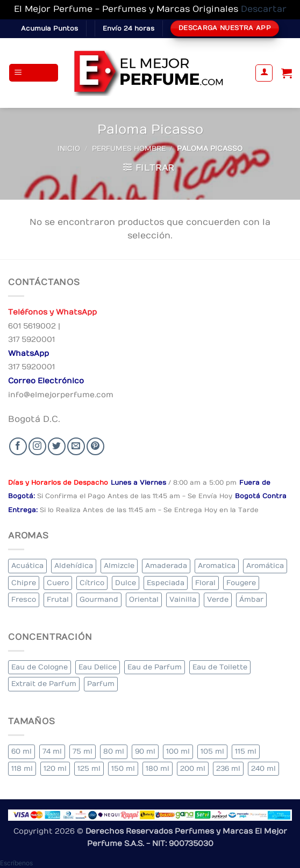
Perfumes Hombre (129, 148)
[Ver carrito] (287, 73)
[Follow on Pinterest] (95, 446)
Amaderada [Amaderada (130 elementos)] (166, 566)
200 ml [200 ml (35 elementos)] (193, 768)
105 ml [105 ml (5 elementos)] (212, 751)
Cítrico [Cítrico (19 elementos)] (92, 583)
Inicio (69, 148)
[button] (34, 73)
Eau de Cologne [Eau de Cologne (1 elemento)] (40, 667)
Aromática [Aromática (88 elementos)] (265, 566)
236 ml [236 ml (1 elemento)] (228, 768)
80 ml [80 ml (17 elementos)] (114, 751)
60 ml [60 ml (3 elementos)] (22, 751)
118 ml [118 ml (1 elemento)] (22, 768)
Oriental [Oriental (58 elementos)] (144, 599)
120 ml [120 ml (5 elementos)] (55, 768)
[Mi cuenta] (264, 73)
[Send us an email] (76, 446)
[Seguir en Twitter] (57, 446)
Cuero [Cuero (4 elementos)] (58, 583)
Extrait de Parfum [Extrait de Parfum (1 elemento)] (44, 684)
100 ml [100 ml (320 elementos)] (178, 751)
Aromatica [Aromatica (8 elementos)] (217, 566)
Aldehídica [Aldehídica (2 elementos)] (74, 566)
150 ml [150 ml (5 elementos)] (123, 768)
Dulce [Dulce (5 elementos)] (126, 583)
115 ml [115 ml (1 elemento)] (246, 751)
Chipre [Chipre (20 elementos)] (24, 583)
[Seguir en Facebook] (18, 446)
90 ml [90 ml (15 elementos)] (145, 751)
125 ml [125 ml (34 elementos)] (89, 768)
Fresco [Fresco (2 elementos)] (24, 599)
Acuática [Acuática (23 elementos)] (27, 566)
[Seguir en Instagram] (37, 446)
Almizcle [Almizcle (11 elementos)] (119, 566)
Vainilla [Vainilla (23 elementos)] (183, 599)
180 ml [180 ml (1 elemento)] (158, 768)
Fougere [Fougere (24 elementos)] (241, 583)
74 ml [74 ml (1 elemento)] (52, 751)
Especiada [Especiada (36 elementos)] (166, 583)
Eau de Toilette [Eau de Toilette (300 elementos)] (220, 667)
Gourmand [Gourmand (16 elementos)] (99, 599)
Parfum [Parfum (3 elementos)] (101, 684)
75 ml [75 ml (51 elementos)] (83, 751)
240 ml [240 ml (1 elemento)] (263, 768)
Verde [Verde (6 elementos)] (218, 599)
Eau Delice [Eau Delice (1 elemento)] (98, 667)
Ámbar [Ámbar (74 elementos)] (251, 599)
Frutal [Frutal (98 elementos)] (58, 599)
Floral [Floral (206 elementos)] (205, 583)
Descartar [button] (264, 9)
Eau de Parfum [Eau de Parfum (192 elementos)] (155, 667)
